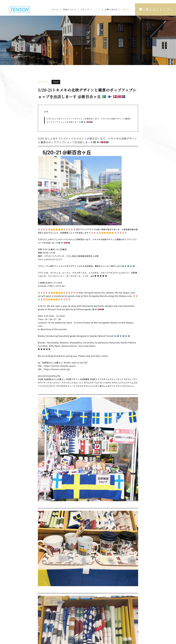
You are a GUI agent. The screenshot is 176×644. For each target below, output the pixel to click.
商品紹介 (127, 9)
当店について (70, 9)
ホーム (55, 9)
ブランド (85, 9)
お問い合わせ (111, 9)
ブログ (97, 9)
